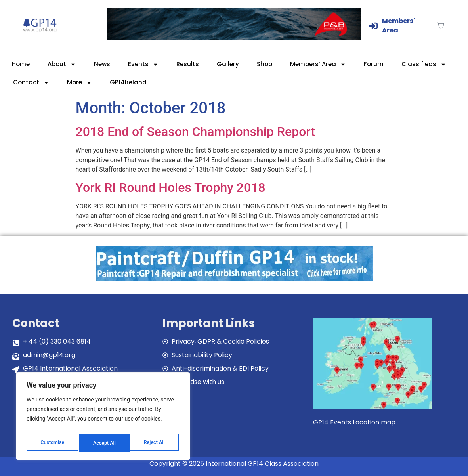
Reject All (104, 443)
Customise (52, 443)
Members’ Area (318, 64)
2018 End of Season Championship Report (196, 132)
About (62, 64)
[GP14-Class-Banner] (234, 38)
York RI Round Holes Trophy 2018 (171, 187)
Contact (31, 83)
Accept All (155, 443)
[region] (103, 419)
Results (188, 64)
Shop (265, 64)
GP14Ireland (128, 82)
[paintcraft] (234, 279)
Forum (374, 64)
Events (143, 64)
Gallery (228, 64)
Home (21, 64)
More (79, 83)
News (102, 64)
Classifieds (424, 64)
